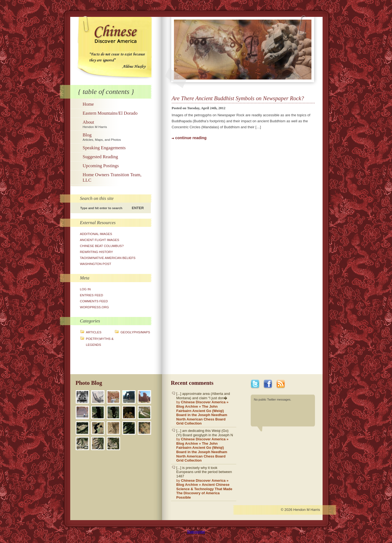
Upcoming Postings (101, 166)
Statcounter (196, 532)
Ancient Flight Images (100, 240)
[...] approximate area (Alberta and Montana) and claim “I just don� (205, 409)
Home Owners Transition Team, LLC (112, 177)
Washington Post (96, 264)
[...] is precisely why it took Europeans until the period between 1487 (205, 483)
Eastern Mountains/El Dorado (110, 113)
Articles (94, 332)
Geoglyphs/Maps (135, 332)
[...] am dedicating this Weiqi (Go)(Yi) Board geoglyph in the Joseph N (205, 446)
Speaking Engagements (104, 148)
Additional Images (96, 234)
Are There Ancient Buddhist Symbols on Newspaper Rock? (238, 98)
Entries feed (92, 295)
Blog (116, 137)
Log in (85, 289)
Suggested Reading (100, 157)
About (116, 124)
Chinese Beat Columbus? (102, 246)
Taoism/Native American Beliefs (108, 258)
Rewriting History (97, 252)
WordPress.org (95, 307)
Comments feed (94, 301)
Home (88, 104)
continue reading (191, 138)
